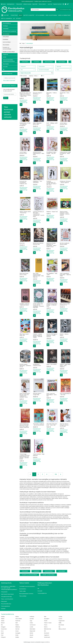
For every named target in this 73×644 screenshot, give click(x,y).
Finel (2, 635)
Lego (31, 621)
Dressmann (4, 629)
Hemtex (17, 629)
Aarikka (3, 617)
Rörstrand (47, 633)
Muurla (31, 635)
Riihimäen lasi (48, 629)
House (17, 631)
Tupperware (62, 621)
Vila (59, 627)
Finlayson (3, 637)
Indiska (17, 637)
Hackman (18, 621)
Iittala (17, 635)
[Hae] (57, 10)
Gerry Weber (19, 619)
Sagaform (47, 635)
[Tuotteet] (5, 15)
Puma (46, 625)
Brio (2, 625)
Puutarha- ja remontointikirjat (29, 575)
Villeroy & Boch (62, 629)
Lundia (31, 627)
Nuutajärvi (47, 619)
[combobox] (45, 10)
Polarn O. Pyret (48, 623)
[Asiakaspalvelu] (11, 4)
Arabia (3, 621)
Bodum (3, 623)
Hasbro (17, 625)
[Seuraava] (61, 474)
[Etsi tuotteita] (45, 10)
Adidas (3, 619)
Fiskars (17, 617)
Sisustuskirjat (62, 62)
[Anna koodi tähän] (10, 94)
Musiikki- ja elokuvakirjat (49, 575)
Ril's (45, 631)
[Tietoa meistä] (43, 4)
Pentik (46, 621)
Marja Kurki (32, 631)
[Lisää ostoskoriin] (21, 105)
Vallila (60, 623)
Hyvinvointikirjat (49, 62)
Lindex (31, 623)
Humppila (18, 633)
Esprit (2, 633)
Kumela (32, 619)
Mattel (31, 633)
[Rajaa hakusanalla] (37, 73)
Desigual (3, 627)
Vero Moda (61, 625)
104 (56, 474)
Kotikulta (32, 617)
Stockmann (47, 637)
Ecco (2, 631)
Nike (45, 617)
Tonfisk (60, 617)
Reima (46, 627)
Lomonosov (33, 625)
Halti (17, 623)
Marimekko (33, 629)
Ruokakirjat (36, 62)
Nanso (31, 637)
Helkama (18, 627)
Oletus (36, 76)
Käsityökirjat (25, 62)
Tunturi (60, 619)
